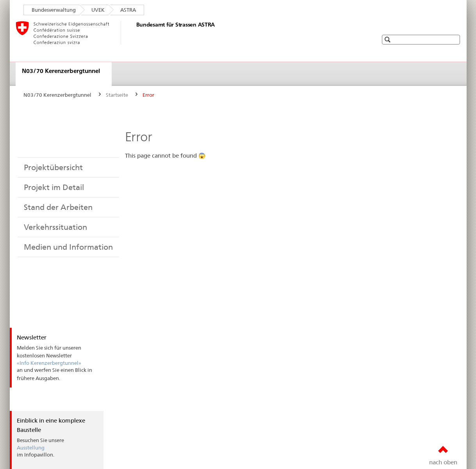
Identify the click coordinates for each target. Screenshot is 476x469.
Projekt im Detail (54, 187)
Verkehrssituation (55, 227)
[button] (454, 39)
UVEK (98, 10)
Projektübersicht (53, 167)
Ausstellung (31, 448)
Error (148, 95)
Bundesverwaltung (54, 10)
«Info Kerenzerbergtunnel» (49, 363)
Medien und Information (68, 247)
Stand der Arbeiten (58, 207)
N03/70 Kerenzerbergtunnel (61, 71)
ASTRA (128, 10)
